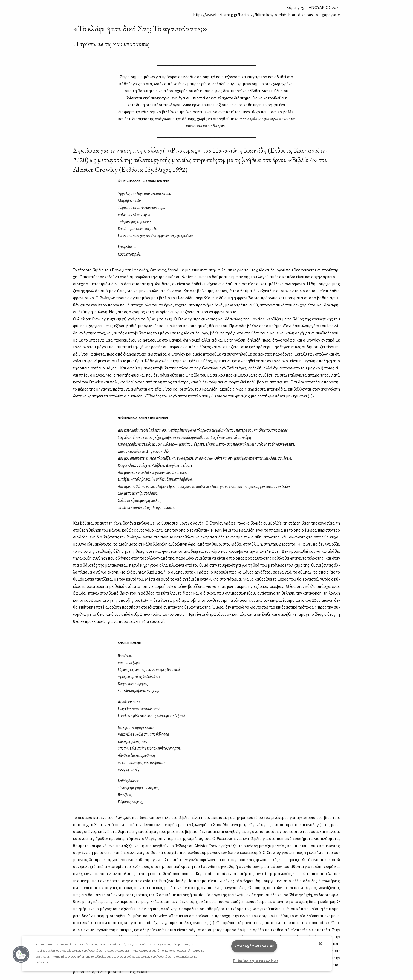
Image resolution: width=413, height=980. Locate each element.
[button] (21, 955)
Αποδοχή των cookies (254, 946)
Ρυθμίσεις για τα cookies (255, 961)
